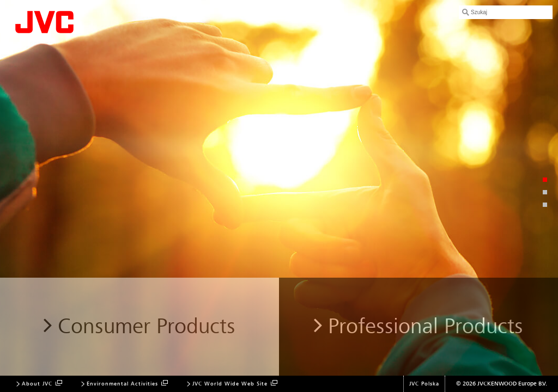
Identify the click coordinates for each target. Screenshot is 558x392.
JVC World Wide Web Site (230, 384)
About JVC (37, 384)
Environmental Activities (122, 384)
